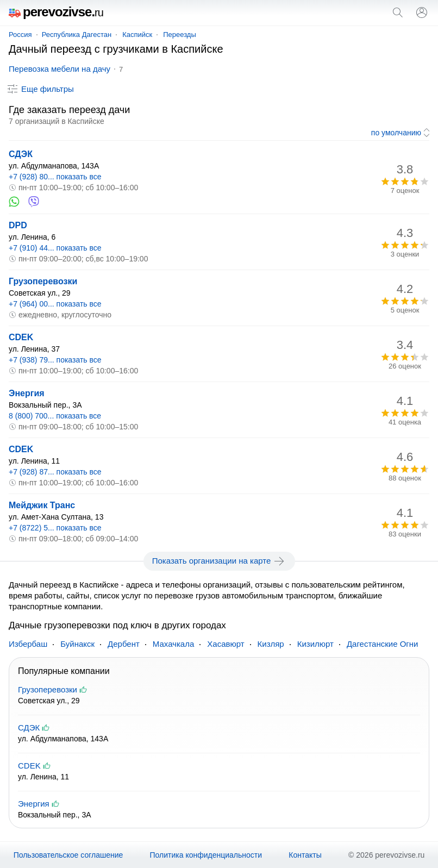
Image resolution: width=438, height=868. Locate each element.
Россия (20, 35)
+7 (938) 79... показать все (55, 360)
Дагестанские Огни (383, 644)
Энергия (27, 393)
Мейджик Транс (42, 505)
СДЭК (21, 154)
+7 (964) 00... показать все (55, 304)
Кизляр (271, 644)
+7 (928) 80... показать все (55, 177)
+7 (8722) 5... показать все (55, 528)
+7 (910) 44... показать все (55, 248)
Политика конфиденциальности (206, 855)
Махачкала (174, 644)
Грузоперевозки (43, 281)
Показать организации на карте (219, 561)
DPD (18, 225)
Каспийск (137, 35)
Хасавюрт (226, 644)
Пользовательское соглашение (68, 855)
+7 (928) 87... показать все (55, 472)
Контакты (305, 855)
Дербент (124, 644)
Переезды (180, 35)
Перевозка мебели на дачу (60, 69)
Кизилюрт (315, 644)
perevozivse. (56, 12)
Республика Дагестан (77, 35)
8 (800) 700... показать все (55, 416)
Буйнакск (77, 644)
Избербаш (28, 644)
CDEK (21, 337)
